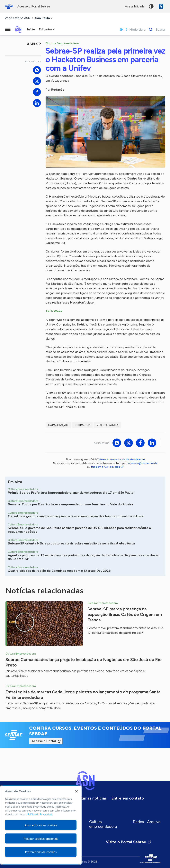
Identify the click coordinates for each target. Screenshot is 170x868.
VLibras (161, 6)
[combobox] (44, 18)
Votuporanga (107, 425)
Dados (138, 822)
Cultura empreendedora (103, 824)
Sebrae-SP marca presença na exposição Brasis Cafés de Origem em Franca (125, 614)
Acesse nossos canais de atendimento (122, 459)
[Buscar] (156, 29)
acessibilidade (135, 6)
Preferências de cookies (41, 852)
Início (31, 29)
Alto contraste (151, 6)
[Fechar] (76, 791)
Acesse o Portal (44, 741)
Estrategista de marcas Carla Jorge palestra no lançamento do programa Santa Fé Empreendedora (83, 695)
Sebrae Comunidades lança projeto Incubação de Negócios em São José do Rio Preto (84, 662)
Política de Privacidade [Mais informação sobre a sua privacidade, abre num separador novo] (40, 815)
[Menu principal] (8, 29)
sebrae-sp (82, 425)
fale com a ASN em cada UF (107, 467)
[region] (41, 825)
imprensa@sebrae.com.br (143, 463)
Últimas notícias (92, 798)
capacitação (58, 425)
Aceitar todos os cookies (41, 825)
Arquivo (154, 822)
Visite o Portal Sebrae (129, 842)
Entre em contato (128, 798)
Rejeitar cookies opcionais (41, 838)
